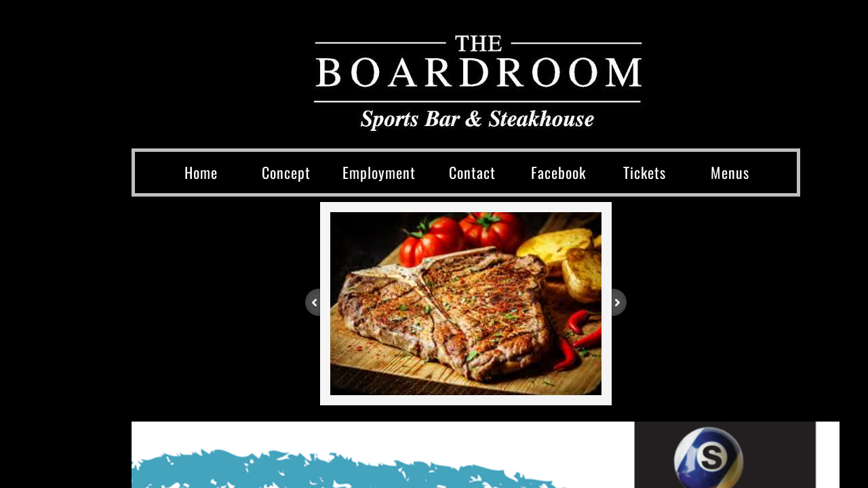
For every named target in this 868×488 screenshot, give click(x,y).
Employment (379, 172)
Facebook (558, 172)
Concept (286, 172)
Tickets (645, 172)
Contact (472, 172)
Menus (730, 172)
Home (201, 172)
